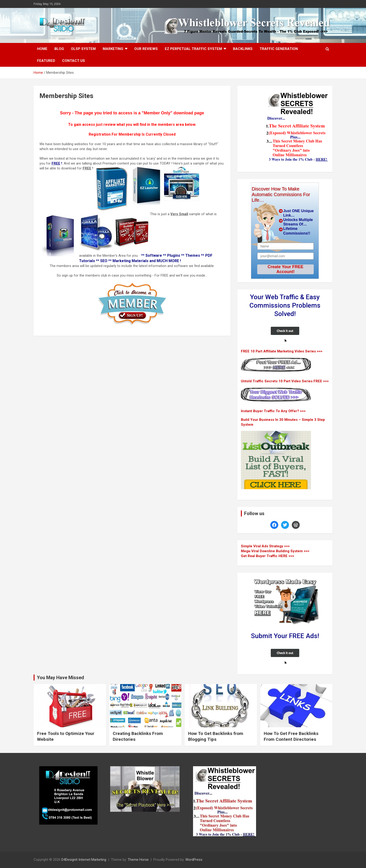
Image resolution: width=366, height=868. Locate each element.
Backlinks (243, 49)
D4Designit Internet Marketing (84, 860)
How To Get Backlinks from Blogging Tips (216, 736)
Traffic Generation (279, 49)
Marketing (113, 49)
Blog (59, 49)
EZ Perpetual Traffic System (193, 49)
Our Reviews (146, 49)
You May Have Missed (60, 678)
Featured (46, 61)
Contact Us (74, 61)
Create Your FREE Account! (285, 269)
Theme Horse (138, 860)
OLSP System (83, 49)
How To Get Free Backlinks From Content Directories (291, 736)
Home (42, 49)
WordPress (194, 860)
